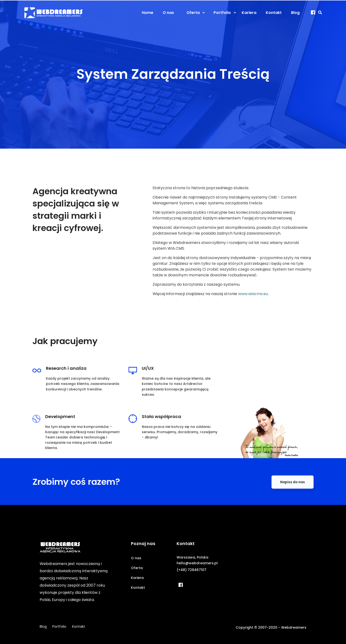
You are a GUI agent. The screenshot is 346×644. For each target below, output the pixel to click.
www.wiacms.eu (253, 308)
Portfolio (59, 626)
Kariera (137, 578)
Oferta (137, 568)
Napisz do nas (293, 497)
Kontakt (138, 588)
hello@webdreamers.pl (197, 563)
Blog (43, 626)
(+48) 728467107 (192, 570)
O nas (136, 558)
